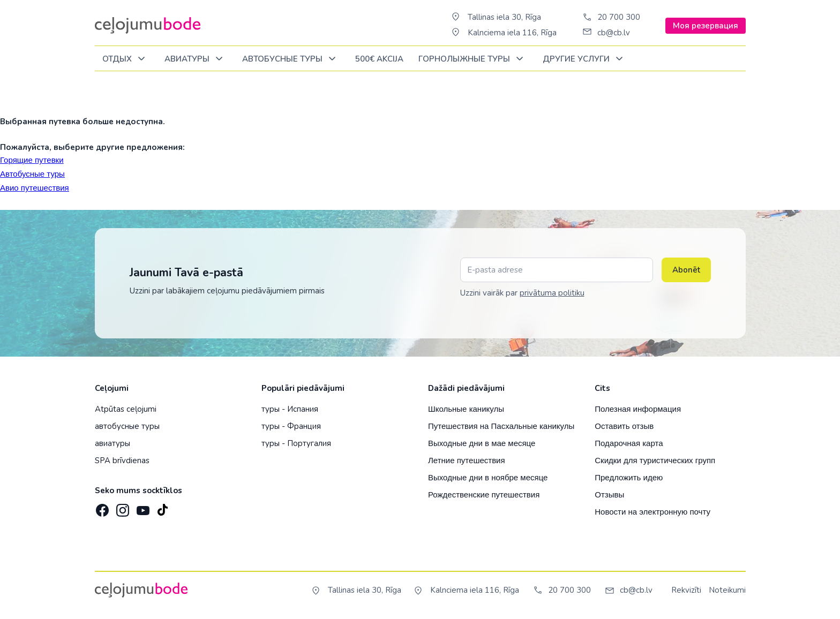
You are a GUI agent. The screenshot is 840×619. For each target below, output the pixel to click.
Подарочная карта (629, 443)
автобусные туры (127, 426)
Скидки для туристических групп (655, 460)
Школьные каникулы (466, 409)
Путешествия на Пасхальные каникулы (501, 426)
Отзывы (609, 495)
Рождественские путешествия (484, 495)
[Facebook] (101, 507)
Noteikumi (727, 590)
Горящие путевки (32, 160)
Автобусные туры (291, 59)
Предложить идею (629, 477)
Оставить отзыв (624, 426)
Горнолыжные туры (473, 59)
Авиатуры (196, 59)
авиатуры (112, 443)
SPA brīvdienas (122, 461)
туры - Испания (290, 409)
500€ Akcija (379, 59)
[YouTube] (142, 507)
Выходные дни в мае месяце (482, 443)
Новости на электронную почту (652, 512)
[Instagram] (122, 507)
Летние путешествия (467, 460)
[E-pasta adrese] (557, 270)
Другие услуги (585, 59)
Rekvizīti (686, 590)
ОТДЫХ (126, 59)
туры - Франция (291, 426)
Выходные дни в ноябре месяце (488, 477)
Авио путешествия (35, 188)
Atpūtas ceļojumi (126, 409)
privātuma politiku (552, 293)
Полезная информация (638, 409)
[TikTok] (162, 507)
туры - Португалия (296, 443)
